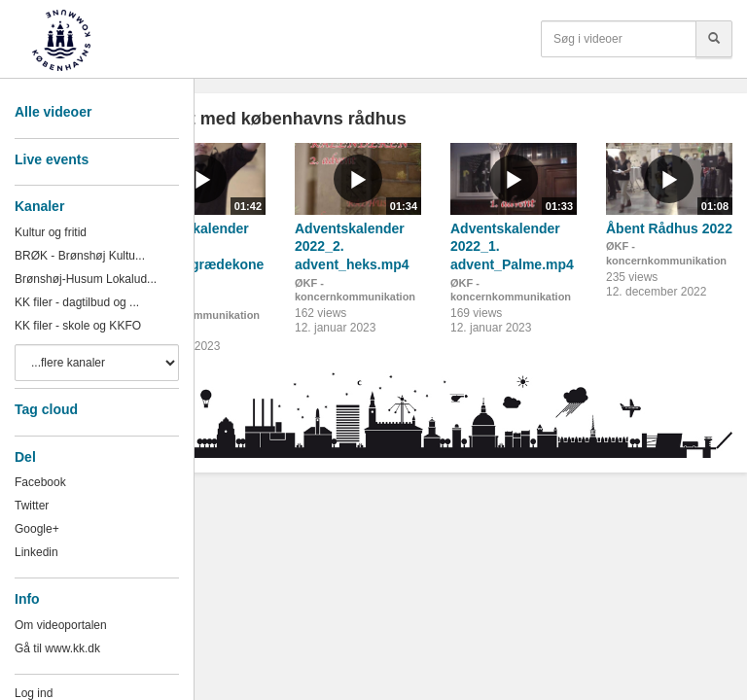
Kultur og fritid (51, 232)
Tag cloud (46, 409)
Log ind (34, 693)
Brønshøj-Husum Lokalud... (86, 279)
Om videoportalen (61, 625)
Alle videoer (53, 112)
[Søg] (714, 39)
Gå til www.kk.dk (57, 648)
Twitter (32, 506)
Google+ (37, 529)
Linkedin (36, 552)
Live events (52, 159)
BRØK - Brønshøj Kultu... (80, 256)
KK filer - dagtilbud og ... (77, 302)
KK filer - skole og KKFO (78, 326)
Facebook (40, 482)
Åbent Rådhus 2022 (669, 228)
